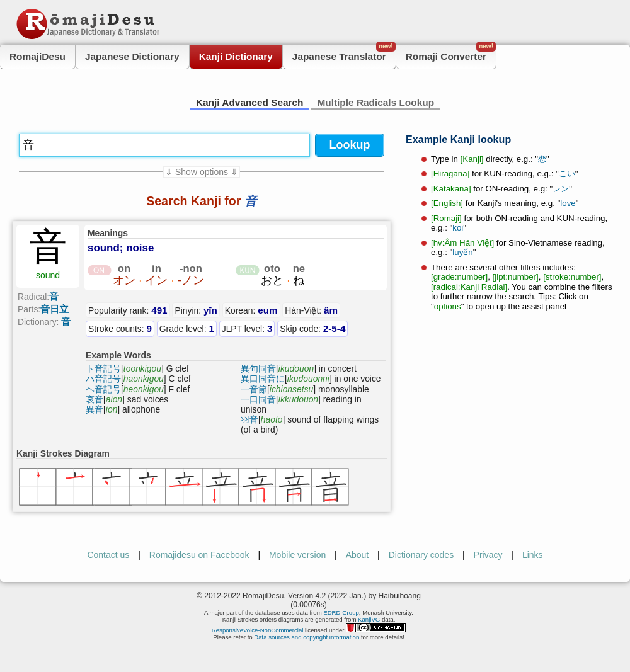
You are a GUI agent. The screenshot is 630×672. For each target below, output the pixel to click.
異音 (94, 409)
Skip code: (312, 328)
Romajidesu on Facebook (199, 555)
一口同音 (258, 399)
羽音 (249, 419)
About (358, 555)
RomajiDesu (37, 56)
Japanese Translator (344, 53)
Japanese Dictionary (132, 56)
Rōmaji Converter (451, 53)
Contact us (108, 555)
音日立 (54, 309)
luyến (462, 252)
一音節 (254, 389)
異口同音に (263, 379)
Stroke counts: (120, 328)
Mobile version (297, 555)
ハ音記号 (103, 379)
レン (561, 189)
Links (533, 555)
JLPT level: (247, 328)
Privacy (488, 555)
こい (567, 174)
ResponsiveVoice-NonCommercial (258, 630)
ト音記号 (103, 368)
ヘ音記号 (103, 389)
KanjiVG (369, 619)
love (568, 203)
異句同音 (258, 368)
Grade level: (187, 328)
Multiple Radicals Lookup (375, 102)
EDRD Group (341, 612)
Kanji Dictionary (236, 56)
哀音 (94, 399)
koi (458, 228)
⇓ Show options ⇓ (202, 172)
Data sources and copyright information (306, 637)
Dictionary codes (421, 555)
